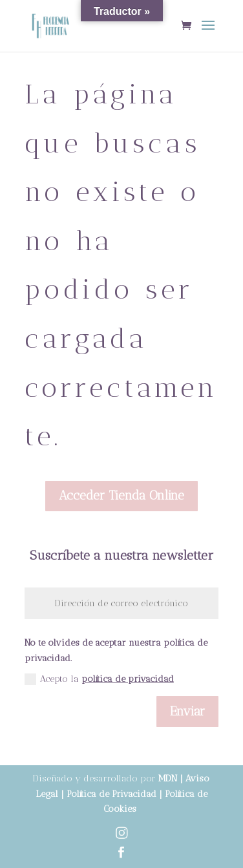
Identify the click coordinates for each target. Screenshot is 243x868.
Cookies (121, 809)
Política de (186, 794)
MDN (168, 778)
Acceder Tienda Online (121, 495)
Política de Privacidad (110, 794)
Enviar (187, 711)
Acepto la (99, 680)
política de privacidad (128, 679)
